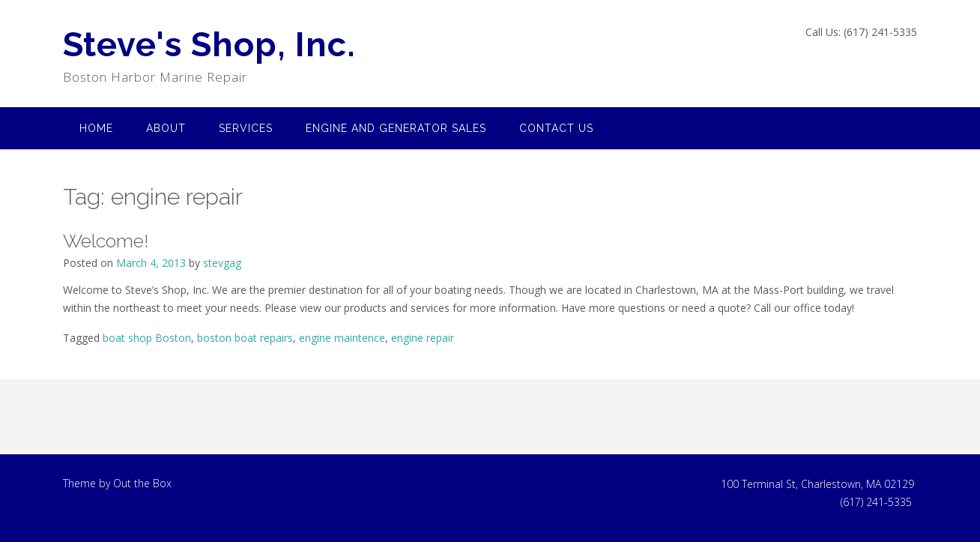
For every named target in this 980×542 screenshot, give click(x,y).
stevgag (222, 263)
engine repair (423, 338)
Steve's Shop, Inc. (209, 45)
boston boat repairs (245, 338)
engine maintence (342, 338)
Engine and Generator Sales (396, 128)
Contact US (556, 128)
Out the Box (142, 483)
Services (246, 128)
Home (96, 128)
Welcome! (106, 241)
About (166, 128)
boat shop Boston (147, 338)
